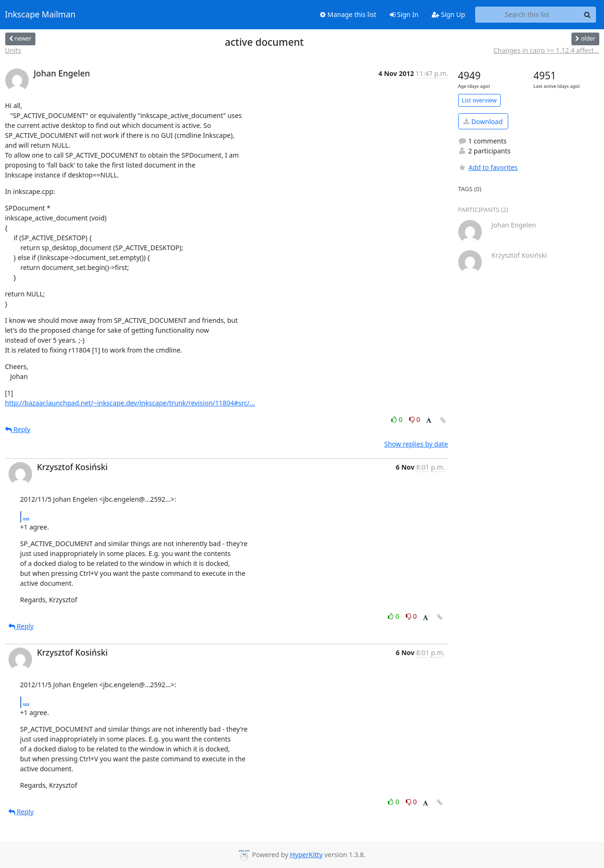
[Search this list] (527, 15)
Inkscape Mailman (41, 15)
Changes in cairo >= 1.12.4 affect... (546, 50)
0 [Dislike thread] (415, 419)
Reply (18, 429)
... (26, 516)
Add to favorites (488, 167)
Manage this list (348, 14)
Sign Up (449, 14)
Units (13, 50)
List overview (479, 100)
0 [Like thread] (398, 419)
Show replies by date (416, 444)
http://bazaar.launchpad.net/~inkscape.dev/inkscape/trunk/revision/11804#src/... (130, 403)
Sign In (404, 14)
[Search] (587, 15)
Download (483, 122)
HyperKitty (306, 855)
